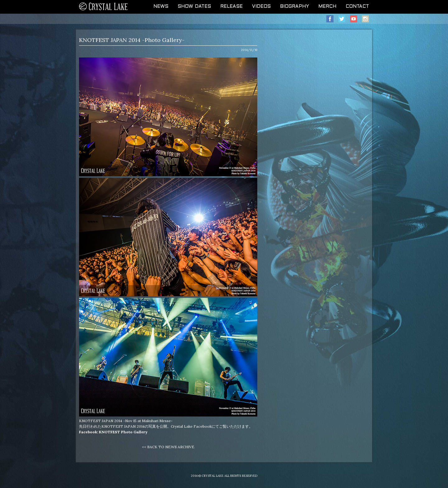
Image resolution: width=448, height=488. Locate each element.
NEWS (161, 7)
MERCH (327, 7)
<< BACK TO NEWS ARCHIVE (168, 447)
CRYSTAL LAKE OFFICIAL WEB (104, 7)
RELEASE (231, 7)
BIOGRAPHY (294, 7)
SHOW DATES (194, 7)
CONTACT (357, 7)
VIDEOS (261, 7)
